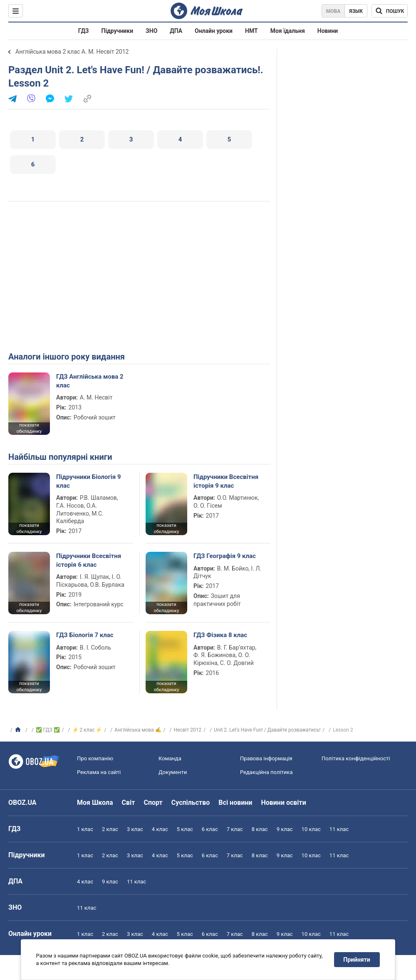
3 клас (135, 829)
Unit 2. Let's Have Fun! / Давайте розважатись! (267, 730)
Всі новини (235, 803)
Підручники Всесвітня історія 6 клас (89, 560)
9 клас (285, 829)
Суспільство (191, 803)
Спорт (153, 803)
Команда (170, 758)
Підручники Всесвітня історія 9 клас (226, 481)
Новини (328, 31)
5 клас (185, 829)
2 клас (110, 829)
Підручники (118, 31)
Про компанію (95, 758)
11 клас (339, 829)
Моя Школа (95, 803)
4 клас (160, 829)
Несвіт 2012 (187, 730)
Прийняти (357, 960)
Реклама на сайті (99, 772)
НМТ (251, 31)
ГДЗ (84, 31)
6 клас (210, 829)
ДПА (176, 31)
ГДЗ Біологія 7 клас (85, 635)
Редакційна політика (266, 772)
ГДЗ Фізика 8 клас (220, 635)
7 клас (235, 829)
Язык (356, 11)
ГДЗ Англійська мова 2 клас (90, 381)
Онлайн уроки (214, 31)
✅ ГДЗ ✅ (48, 730)
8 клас (260, 829)
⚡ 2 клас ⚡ (87, 730)
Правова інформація (266, 758)
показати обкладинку (29, 428)
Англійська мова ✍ (138, 730)
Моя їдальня (288, 31)
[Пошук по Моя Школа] (390, 11)
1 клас (85, 829)
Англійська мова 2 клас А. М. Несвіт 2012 (72, 52)
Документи (173, 772)
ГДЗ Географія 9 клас (225, 556)
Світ (129, 803)
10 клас (311, 829)
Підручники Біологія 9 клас (89, 481)
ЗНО (151, 31)
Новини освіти (283, 803)
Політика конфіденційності (356, 758)
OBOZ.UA (22, 803)
